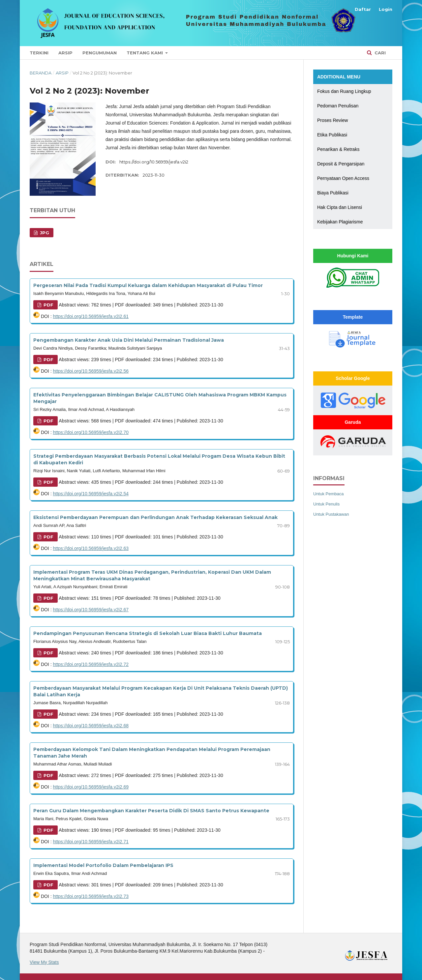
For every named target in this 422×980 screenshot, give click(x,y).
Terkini (39, 53)
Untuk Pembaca (329, 494)
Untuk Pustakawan (331, 514)
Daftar (363, 9)
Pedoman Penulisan (338, 106)
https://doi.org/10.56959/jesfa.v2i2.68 (91, 726)
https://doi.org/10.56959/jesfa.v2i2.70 (91, 432)
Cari (379, 53)
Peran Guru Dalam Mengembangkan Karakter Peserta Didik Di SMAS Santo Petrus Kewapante (151, 811)
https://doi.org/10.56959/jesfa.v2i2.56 (91, 371)
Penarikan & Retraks (338, 149)
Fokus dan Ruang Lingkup (344, 91)
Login (386, 9)
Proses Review (332, 120)
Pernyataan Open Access (343, 178)
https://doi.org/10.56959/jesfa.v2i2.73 (91, 896)
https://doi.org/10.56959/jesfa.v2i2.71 (91, 842)
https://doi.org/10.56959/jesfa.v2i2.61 (91, 316)
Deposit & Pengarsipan (341, 164)
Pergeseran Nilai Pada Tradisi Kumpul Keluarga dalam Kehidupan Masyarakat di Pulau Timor (148, 285)
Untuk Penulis (326, 504)
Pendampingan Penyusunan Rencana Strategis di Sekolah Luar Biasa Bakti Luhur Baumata (148, 633)
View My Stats (44, 962)
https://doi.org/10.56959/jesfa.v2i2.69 (91, 787)
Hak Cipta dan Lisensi (340, 207)
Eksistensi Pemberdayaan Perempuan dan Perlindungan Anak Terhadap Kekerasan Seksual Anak (155, 517)
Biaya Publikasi (333, 193)
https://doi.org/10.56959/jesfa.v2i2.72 (91, 664)
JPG (44, 233)
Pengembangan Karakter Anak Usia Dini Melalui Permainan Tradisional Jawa (129, 340)
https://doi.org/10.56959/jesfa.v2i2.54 (91, 494)
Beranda (41, 73)
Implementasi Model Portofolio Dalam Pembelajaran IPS (103, 865)
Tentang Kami (145, 53)
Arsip (65, 53)
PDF (48, 305)
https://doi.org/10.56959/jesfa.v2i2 (154, 162)
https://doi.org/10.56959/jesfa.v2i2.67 (91, 610)
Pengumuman (100, 53)
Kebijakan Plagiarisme (340, 222)
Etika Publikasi (332, 135)
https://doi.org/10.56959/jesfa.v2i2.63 (91, 548)
